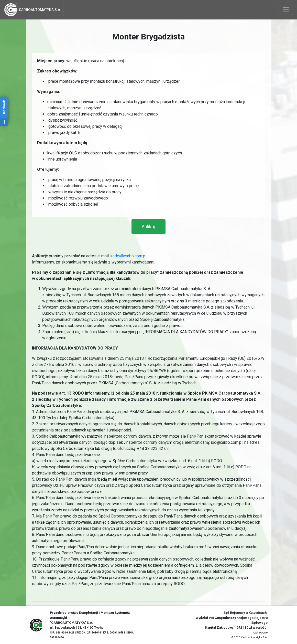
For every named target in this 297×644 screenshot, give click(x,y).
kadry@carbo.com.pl (128, 256)
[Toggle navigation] (286, 10)
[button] (148, 227)
